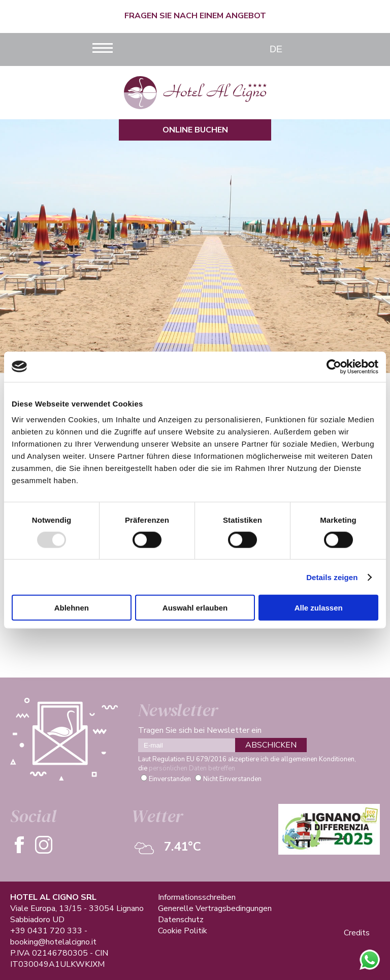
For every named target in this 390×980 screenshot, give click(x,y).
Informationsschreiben (197, 897)
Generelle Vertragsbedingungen (215, 908)
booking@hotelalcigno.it (53, 942)
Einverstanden (170, 779)
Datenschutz (181, 920)
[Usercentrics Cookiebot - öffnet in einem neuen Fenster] (334, 366)
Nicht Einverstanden (232, 779)
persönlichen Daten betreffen (192, 768)
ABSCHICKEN (271, 745)
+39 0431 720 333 (46, 931)
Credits (357, 933)
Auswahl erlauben (195, 608)
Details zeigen (332, 577)
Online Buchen (195, 130)
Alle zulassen (319, 608)
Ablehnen (72, 608)
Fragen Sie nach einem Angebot (195, 16)
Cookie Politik (183, 931)
